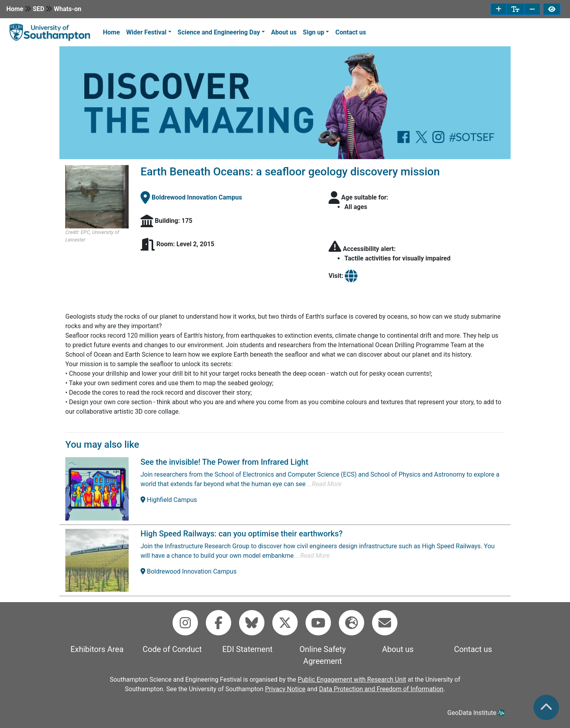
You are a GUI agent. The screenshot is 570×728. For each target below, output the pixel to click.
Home (15, 9)
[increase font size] (499, 9)
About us (284, 32)
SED (39, 9)
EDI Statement (247, 649)
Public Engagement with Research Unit (352, 680)
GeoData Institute (476, 713)
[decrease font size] (532, 9)
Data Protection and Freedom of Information (381, 689)
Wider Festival (146, 32)
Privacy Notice (285, 689)
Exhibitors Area (97, 649)
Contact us (351, 32)
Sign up (313, 32)
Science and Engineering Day (219, 32)
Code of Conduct (172, 649)
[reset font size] (515, 9)
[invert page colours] (552, 9)
